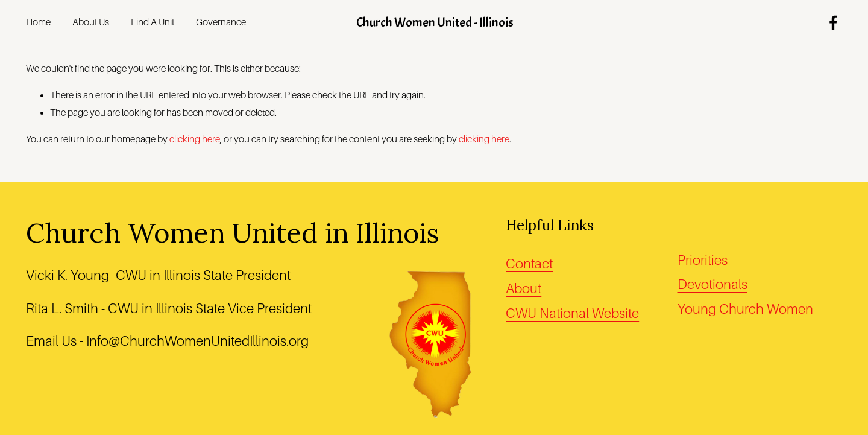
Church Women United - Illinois (435, 22)
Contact (529, 264)
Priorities (703, 260)
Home (38, 22)
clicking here (195, 139)
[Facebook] (833, 23)
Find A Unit (153, 22)
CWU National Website (572, 313)
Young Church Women (745, 309)
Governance (221, 22)
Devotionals (712, 284)
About (524, 289)
